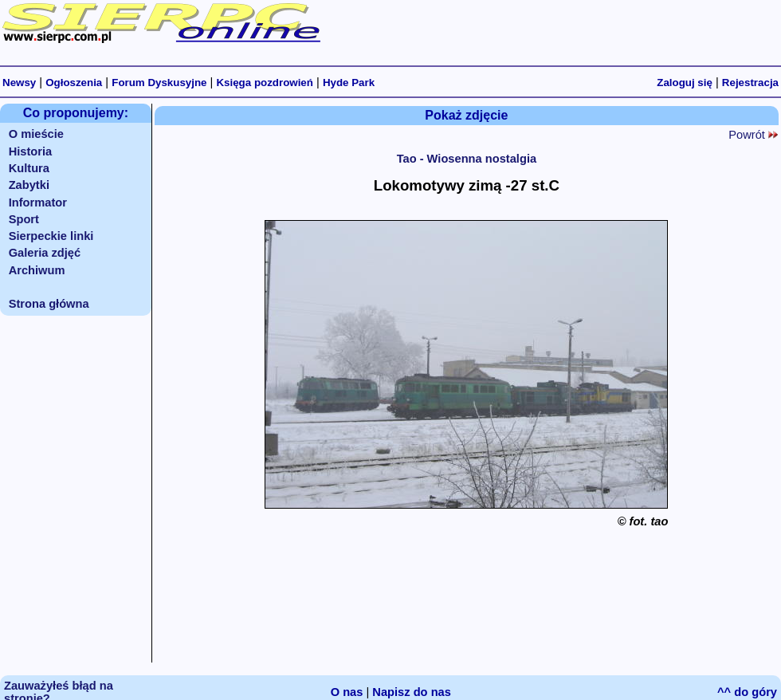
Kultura (29, 168)
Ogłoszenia (74, 83)
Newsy (19, 83)
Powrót (753, 135)
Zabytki (29, 185)
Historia (31, 151)
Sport (24, 219)
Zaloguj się (685, 83)
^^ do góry (747, 692)
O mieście (36, 134)
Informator (38, 203)
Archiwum (37, 270)
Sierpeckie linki (51, 236)
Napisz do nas (412, 692)
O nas (347, 692)
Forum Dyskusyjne (159, 83)
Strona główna (49, 304)
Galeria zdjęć (45, 253)
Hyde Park (349, 83)
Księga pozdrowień (264, 83)
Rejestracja (750, 83)
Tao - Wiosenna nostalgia (467, 159)
